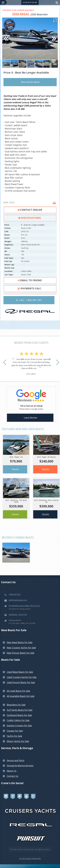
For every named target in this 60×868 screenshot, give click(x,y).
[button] (55, 20)
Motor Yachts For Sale (18, 741)
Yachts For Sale (14, 736)
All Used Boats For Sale (18, 691)
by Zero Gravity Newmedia (30, 858)
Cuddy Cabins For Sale (18, 720)
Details (15, 469)
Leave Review (30, 418)
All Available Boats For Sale (21, 696)
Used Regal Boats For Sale (20, 672)
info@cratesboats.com (18, 600)
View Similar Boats (30, 82)
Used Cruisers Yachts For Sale (22, 677)
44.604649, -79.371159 (18, 615)
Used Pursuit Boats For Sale (21, 682)
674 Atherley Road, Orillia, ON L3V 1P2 (24, 606)
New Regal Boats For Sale (20, 642)
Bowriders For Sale (16, 705)
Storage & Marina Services (20, 766)
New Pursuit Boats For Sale (21, 653)
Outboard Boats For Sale (19, 715)
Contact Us (13, 776)
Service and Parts (16, 760)
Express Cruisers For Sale (19, 726)
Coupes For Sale (15, 731)
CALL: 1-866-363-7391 (29, 300)
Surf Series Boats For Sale (20, 710)
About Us (12, 771)
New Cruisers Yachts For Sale (21, 648)
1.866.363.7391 (15, 594)
